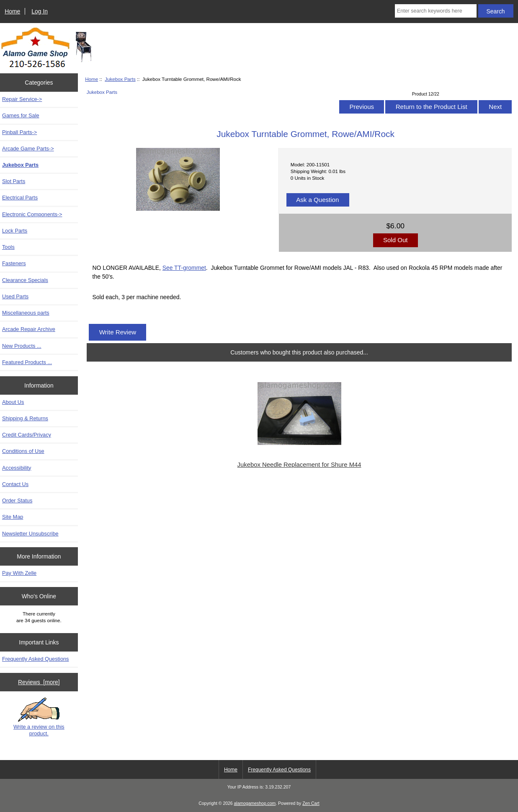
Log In (40, 11)
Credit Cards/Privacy (27, 435)
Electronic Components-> (32, 214)
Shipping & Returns (25, 418)
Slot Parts (14, 181)
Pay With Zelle (19, 573)
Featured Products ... (27, 362)
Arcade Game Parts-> (28, 149)
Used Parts (15, 296)
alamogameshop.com (255, 803)
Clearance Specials (25, 280)
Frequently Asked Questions (35, 659)
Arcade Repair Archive (29, 329)
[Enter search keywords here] (436, 11)
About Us (13, 402)
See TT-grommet (184, 268)
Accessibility (17, 468)
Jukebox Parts (120, 79)
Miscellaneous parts (26, 313)
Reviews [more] (39, 682)
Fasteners (14, 263)
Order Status (17, 500)
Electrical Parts (20, 198)
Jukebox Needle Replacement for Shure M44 (299, 465)
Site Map (13, 517)
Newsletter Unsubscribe (30, 534)
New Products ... (22, 346)
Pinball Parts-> (19, 132)
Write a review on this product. (39, 717)
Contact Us (15, 484)
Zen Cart (311, 803)
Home (12, 11)
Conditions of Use (23, 451)
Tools (8, 247)
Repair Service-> (22, 99)
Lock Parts (15, 231)
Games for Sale (21, 115)
